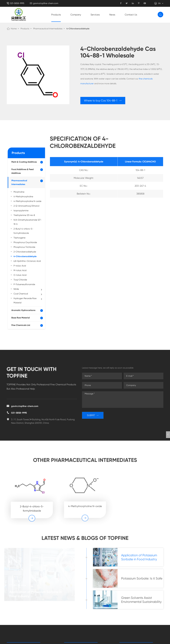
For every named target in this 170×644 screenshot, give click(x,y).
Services (95, 15)
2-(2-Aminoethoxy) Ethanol (26, 206)
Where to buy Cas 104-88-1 (103, 101)
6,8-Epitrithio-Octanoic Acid (27, 261)
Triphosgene (19, 238)
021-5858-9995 (17, 3)
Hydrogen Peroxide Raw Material (28, 300)
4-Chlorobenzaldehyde (78, 29)
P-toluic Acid (20, 266)
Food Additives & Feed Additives (23, 171)
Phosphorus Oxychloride (25, 242)
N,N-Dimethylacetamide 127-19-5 (28, 222)
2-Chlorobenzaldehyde (25, 252)
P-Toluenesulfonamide (24, 284)
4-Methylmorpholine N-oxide (27, 201)
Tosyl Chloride (20, 280)
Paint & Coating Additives (24, 162)
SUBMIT (95, 415)
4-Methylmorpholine (23, 197)
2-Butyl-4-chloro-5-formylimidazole (23, 231)
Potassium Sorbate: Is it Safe (144, 578)
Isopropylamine (21, 211)
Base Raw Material (21, 318)
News (112, 15)
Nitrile (28, 289)
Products (56, 15)
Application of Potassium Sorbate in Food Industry (36, 594)
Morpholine (19, 192)
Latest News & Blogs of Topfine (85, 540)
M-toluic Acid (20, 270)
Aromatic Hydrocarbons (23, 310)
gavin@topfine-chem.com (46, 3)
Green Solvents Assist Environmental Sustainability (143, 600)
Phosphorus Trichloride (24, 247)
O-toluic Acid (20, 275)
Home (14, 29)
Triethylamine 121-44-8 (24, 215)
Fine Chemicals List (21, 325)
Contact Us (131, 15)
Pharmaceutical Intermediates (48, 29)
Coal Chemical (28, 294)
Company (76, 15)
